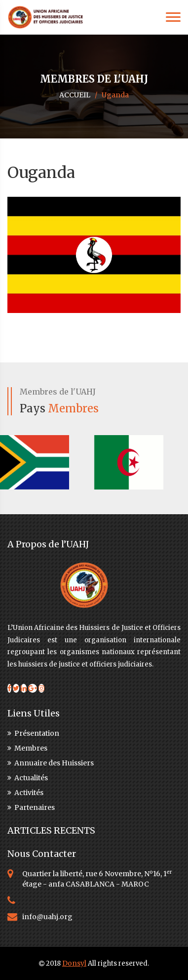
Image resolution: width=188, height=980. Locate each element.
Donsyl (74, 963)
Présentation (33, 733)
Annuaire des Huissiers (51, 763)
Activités (25, 793)
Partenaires (31, 807)
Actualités (28, 778)
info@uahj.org (47, 917)
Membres (27, 748)
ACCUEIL (75, 95)
